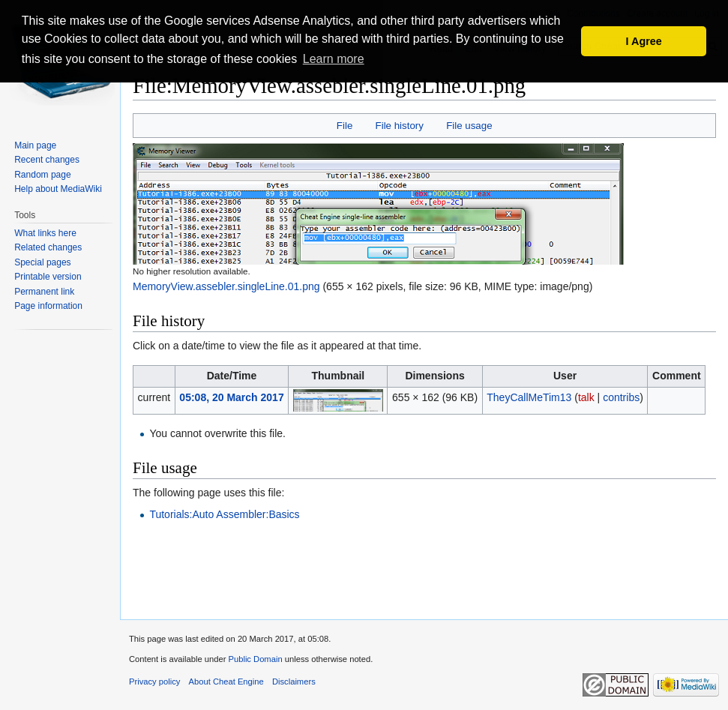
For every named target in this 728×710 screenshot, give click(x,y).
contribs (621, 397)
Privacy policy (154, 682)
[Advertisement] (424, 580)
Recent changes (47, 160)
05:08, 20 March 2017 (231, 397)
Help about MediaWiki (58, 189)
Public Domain (255, 659)
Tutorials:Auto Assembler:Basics (224, 514)
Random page (42, 175)
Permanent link (44, 292)
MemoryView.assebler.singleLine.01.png (226, 286)
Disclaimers (294, 682)
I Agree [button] (644, 41)
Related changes (48, 247)
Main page (35, 145)
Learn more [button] (334, 59)
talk (586, 397)
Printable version (48, 277)
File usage (469, 126)
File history (400, 126)
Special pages (42, 262)
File (345, 126)
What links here (45, 233)
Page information (48, 306)
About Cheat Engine (226, 682)
